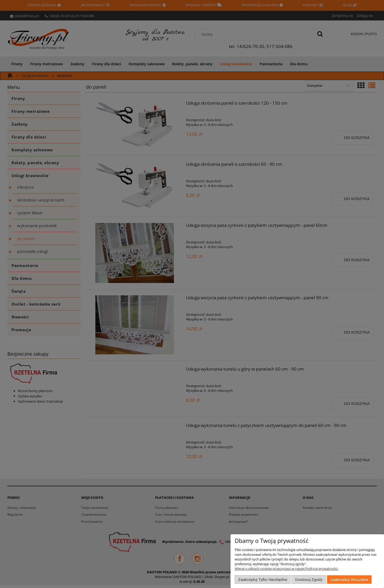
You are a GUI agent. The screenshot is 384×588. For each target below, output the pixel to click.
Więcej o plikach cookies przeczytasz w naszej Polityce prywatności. (287, 569)
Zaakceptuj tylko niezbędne (263, 579)
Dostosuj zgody (309, 579)
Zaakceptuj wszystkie (349, 579)
